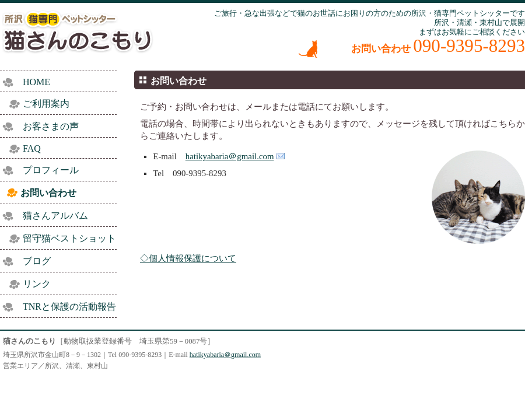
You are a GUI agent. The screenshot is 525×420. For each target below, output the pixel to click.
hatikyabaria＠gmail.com (230, 156)
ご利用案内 (46, 104)
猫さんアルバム (55, 216)
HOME (36, 82)
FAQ (32, 148)
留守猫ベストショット (69, 238)
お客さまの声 (51, 126)
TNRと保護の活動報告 (69, 307)
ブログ (37, 261)
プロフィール (51, 170)
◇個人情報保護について (188, 258)
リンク (37, 284)
